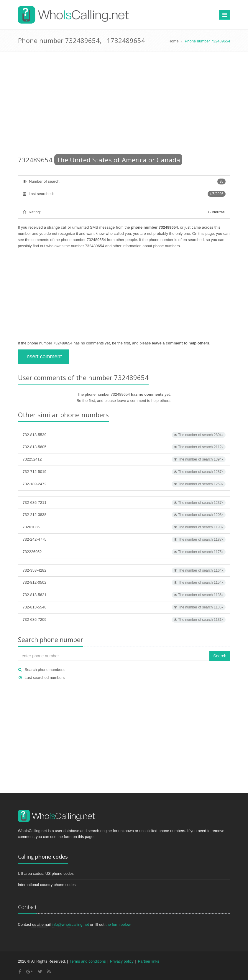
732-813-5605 (124, 447)
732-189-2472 (124, 484)
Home (174, 41)
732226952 (124, 552)
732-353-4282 (124, 570)
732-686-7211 (124, 503)
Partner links (148, 961)
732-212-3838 (124, 515)
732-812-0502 (124, 583)
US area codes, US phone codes (46, 873)
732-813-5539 (124, 435)
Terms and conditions (88, 961)
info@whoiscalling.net (70, 924)
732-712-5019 (124, 472)
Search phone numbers (45, 670)
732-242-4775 (124, 540)
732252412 (124, 459)
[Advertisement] (124, 105)
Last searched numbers (45, 678)
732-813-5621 (124, 595)
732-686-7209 (124, 620)
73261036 (124, 527)
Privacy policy (122, 961)
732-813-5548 (124, 607)
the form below (118, 924)
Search (220, 656)
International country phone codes (47, 885)
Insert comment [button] (44, 357)
